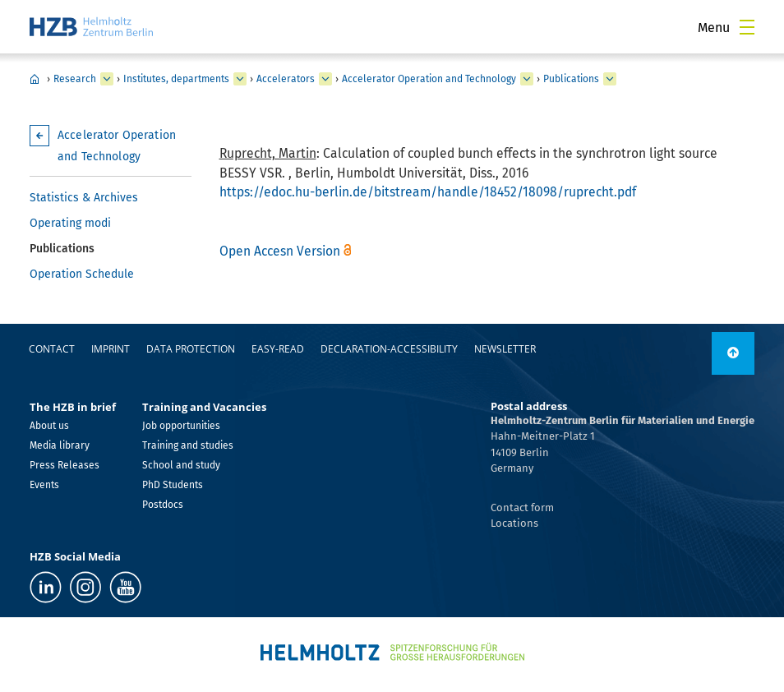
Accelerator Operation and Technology (429, 79)
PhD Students (173, 485)
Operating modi (70, 223)
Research (75, 79)
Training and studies (188, 445)
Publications (571, 79)
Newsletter (505, 349)
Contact (52, 349)
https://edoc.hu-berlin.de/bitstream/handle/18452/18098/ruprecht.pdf (428, 192)
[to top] (733, 353)
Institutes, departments (176, 79)
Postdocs (163, 505)
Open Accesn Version (280, 251)
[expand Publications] (610, 79)
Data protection (191, 349)
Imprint (111, 349)
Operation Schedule (82, 274)
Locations (514, 523)
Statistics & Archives (84, 198)
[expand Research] (107, 79)
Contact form (522, 507)
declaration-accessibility (389, 349)
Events (44, 485)
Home (35, 79)
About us (49, 426)
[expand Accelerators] (325, 79)
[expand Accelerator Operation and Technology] (527, 79)
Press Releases (65, 465)
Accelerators (286, 79)
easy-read (278, 349)
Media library (60, 445)
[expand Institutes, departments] (240, 79)
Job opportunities (181, 426)
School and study (181, 465)
